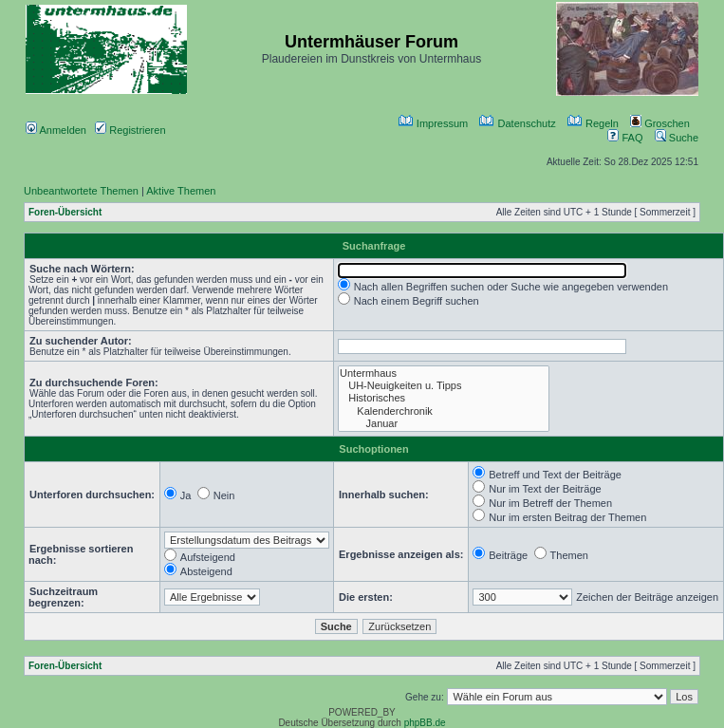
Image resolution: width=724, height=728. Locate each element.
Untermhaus (444, 373)
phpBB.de (425, 723)
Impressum (433, 123)
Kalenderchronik (444, 411)
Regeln (593, 123)
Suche (677, 138)
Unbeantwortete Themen (81, 191)
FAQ (625, 138)
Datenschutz (517, 123)
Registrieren (130, 130)
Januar (444, 424)
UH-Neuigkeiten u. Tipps (444, 386)
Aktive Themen (181, 191)
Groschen (660, 123)
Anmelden (56, 130)
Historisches (444, 398)
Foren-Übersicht (65, 212)
